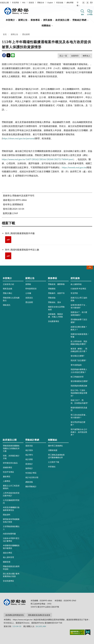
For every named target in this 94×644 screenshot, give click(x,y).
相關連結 (46, 25)
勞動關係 (52, 289)
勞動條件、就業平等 (56, 293)
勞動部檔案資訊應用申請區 (11, 568)
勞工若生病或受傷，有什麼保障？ (79, 416)
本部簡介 (10, 20)
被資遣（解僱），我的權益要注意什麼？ (79, 350)
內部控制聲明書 (9, 534)
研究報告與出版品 (10, 463)
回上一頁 (63, 56)
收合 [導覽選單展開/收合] (90, 267)
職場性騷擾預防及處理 (79, 409)
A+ (91, 3)
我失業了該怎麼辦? (78, 360)
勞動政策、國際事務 (56, 284)
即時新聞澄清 (31, 289)
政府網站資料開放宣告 (15, 615)
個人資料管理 (8, 557)
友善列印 (75, 56)
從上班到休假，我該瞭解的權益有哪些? (79, 343)
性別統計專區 (31, 473)
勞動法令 (41, 3)
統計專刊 (29, 455)
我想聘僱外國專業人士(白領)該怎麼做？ (79, 371)
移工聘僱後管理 (77, 377)
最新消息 (29, 446)
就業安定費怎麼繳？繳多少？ (79, 328)
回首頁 (31, 3)
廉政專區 (7, 476)
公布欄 (28, 293)
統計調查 (29, 459)
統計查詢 (29, 450)
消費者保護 (53, 450)
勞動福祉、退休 (55, 302)
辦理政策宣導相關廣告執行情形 (11, 520)
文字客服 (90, 14)
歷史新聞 (26, 34)
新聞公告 (23, 20)
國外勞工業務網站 (55, 446)
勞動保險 (52, 298)
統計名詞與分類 (32, 477)
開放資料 (7, 515)
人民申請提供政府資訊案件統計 (11, 494)
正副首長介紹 (8, 284)
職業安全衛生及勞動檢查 (56, 308)
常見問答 (16, 3)
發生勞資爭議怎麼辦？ (78, 423)
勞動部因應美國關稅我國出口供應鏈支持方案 (11, 448)
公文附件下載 (54, 462)
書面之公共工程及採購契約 (11, 487)
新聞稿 (28, 284)
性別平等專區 (8, 472)
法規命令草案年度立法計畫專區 (11, 540)
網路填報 (29, 482)
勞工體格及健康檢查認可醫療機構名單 (56, 456)
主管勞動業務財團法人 (11, 528)
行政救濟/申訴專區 (78, 289)
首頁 (5, 34)
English (50, 3)
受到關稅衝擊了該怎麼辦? (79, 321)
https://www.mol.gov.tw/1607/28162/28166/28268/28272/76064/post (38, 159)
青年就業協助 (76, 365)
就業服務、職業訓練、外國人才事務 (55, 315)
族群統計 (29, 468)
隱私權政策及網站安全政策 (39, 615)
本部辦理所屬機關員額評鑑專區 (11, 547)
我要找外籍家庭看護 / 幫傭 (79, 335)
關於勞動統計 (31, 486)
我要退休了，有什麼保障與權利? (79, 314)
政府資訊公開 (62, 20)
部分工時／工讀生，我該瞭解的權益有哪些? (79, 393)
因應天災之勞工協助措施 (79, 299)
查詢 (82, 14)
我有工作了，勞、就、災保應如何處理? (79, 402)
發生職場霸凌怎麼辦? (79, 381)
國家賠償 (7, 562)
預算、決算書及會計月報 (11, 457)
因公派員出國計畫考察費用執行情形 (11, 575)
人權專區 (7, 481)
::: (1, 2)
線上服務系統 (76, 284)
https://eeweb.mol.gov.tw (74, 167)
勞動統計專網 (79, 20)
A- (84, 3)
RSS (24, 3)
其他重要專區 (54, 321)
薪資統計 (29, 464)
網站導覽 (70, 3)
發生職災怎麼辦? (77, 356)
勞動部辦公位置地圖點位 (11, 299)
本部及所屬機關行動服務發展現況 (11, 509)
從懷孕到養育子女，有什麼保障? (79, 306)
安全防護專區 (8, 581)
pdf (8, 239)
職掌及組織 (8, 289)
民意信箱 (60, 3)
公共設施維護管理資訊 (11, 501)
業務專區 (35, 20)
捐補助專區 (8, 467)
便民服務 (48, 20)
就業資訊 (29, 298)
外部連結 (52, 467)
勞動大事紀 (8, 293)
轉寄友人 (87, 56)
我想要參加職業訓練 (79, 386)
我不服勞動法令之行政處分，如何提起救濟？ (79, 432)
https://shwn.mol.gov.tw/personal (19, 138)
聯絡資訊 (7, 305)
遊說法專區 (8, 553)
